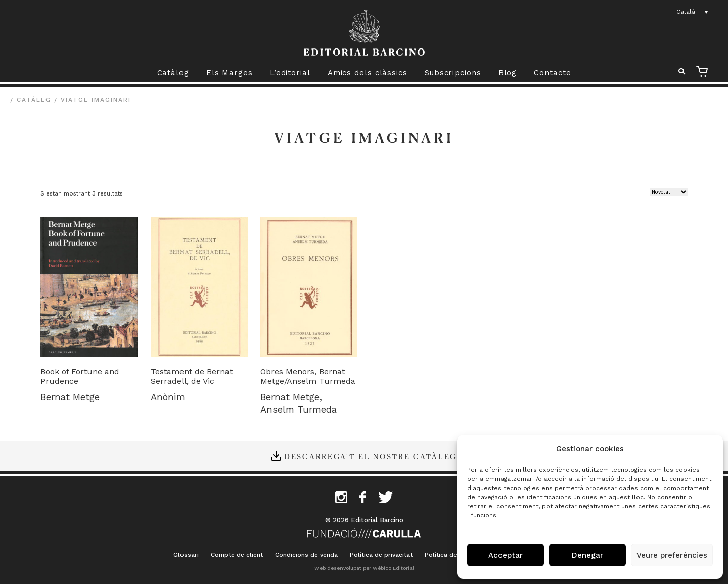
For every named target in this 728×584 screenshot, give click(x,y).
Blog (508, 73)
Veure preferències (672, 555)
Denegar (587, 555)
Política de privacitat (381, 555)
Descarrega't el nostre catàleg (371, 456)
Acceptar (506, 555)
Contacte (552, 73)
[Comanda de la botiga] (669, 192)
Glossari (186, 555)
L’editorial (290, 73)
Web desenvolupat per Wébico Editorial (364, 568)
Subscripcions (453, 73)
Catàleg (173, 73)
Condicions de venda (306, 555)
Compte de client (237, 555)
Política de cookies (454, 555)
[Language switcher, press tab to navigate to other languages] (693, 12)
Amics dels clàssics (368, 73)
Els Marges (230, 73)
